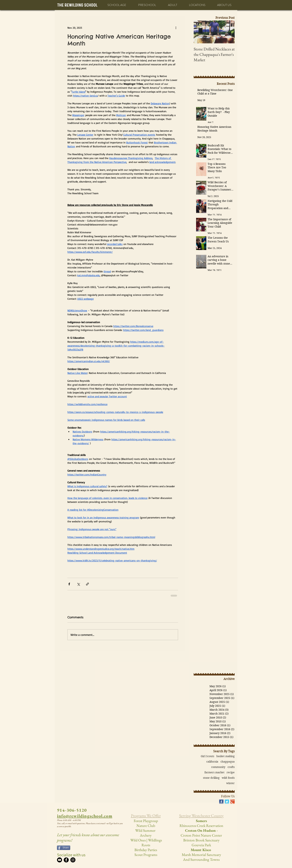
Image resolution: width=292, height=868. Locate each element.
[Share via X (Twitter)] (78, 584)
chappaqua (228, 762)
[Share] (64, 848)
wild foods (228, 778)
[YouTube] (59, 860)
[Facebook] (66, 860)
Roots (146, 845)
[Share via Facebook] (69, 584)
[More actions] (176, 28)
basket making (226, 756)
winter (230, 783)
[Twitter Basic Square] (227, 802)
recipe (231, 772)
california (212, 762)
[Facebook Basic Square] (221, 802)
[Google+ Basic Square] (233, 802)
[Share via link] (87, 584)
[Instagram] (73, 860)
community (218, 767)
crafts (231, 767)
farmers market (214, 772)
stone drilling (211, 778)
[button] (117, 5)
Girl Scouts (207, 756)
